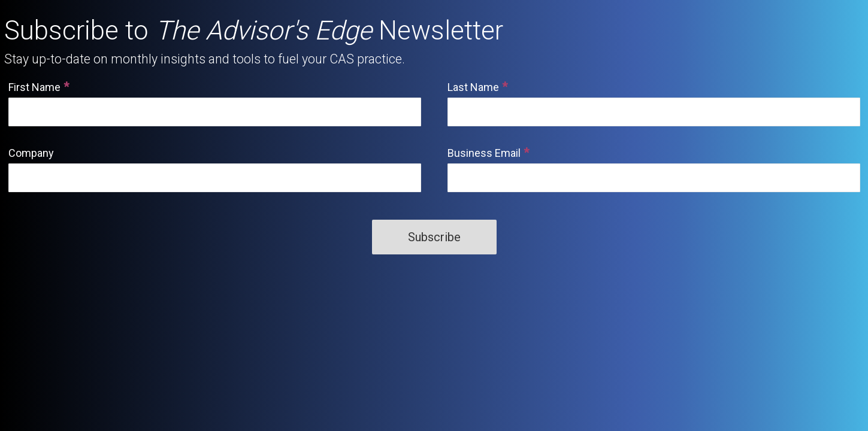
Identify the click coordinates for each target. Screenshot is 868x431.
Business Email (484, 153)
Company (31, 153)
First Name (34, 87)
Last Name (473, 87)
